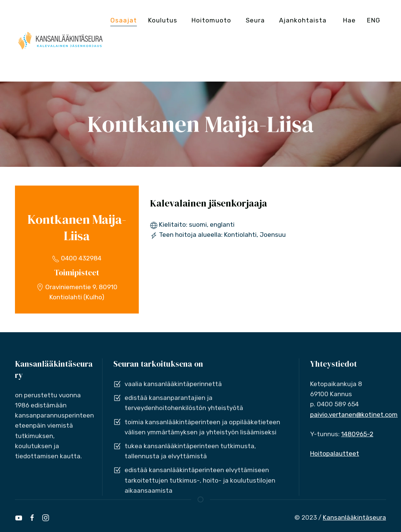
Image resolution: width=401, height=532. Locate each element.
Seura (255, 20)
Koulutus (163, 20)
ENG (374, 20)
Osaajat (124, 20)
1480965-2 (357, 434)
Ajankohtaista (303, 20)
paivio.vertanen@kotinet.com (354, 415)
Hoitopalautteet (335, 453)
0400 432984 (77, 258)
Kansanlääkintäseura (354, 517)
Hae (349, 20)
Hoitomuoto (211, 20)
